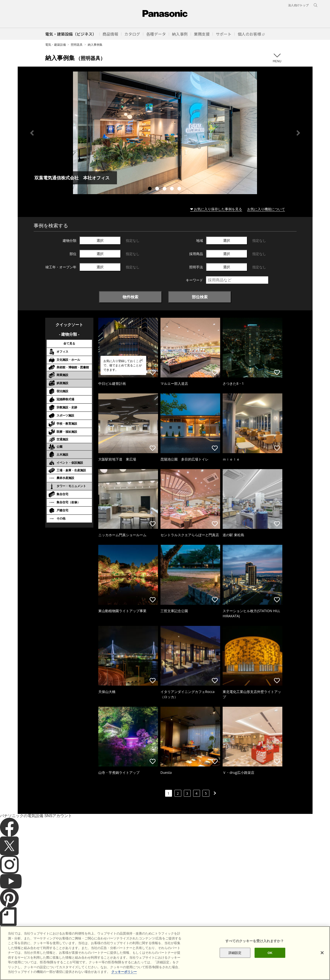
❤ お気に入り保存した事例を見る (216, 209)
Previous (32, 133)
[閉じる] (322, 957)
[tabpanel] (165, 133)
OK (270, 957)
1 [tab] (150, 189)
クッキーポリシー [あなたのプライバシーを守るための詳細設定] (124, 976)
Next (298, 133)
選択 (100, 240)
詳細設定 (235, 957)
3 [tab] (165, 189)
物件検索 (130, 297)
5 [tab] (180, 189)
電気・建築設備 (56, 45)
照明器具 (77, 45)
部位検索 (200, 297)
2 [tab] (158, 189)
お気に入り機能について (266, 209)
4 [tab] (172, 189)
